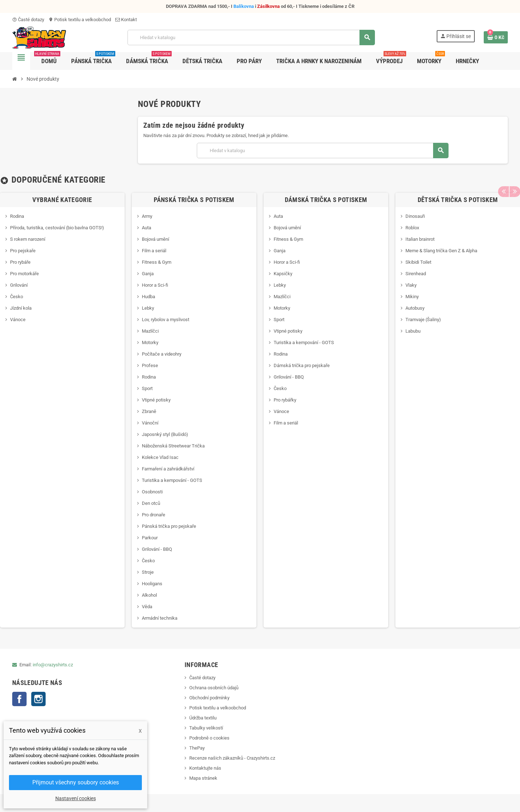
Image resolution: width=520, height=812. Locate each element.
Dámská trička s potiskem (326, 200)
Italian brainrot (420, 239)
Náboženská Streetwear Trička (173, 446)
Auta (147, 228)
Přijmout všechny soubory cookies (76, 782)
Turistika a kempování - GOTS (172, 480)
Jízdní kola (21, 308)
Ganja (148, 274)
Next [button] (515, 180)
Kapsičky (283, 274)
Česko (17, 297)
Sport (147, 388)
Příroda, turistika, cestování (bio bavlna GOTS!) (57, 228)
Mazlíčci (150, 331)
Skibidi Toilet (418, 262)
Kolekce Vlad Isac (160, 457)
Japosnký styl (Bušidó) (165, 434)
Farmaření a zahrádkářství (168, 469)
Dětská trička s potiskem (458, 200)
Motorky (150, 342)
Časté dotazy (28, 20)
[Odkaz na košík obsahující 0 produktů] (496, 37)
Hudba (148, 297)
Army (147, 216)
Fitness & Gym (157, 262)
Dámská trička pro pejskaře (302, 365)
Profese (150, 365)
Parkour (150, 538)
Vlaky (411, 285)
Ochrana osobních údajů (214, 688)
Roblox (412, 228)
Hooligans (152, 584)
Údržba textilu (203, 718)
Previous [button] (503, 180)
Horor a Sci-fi (155, 285)
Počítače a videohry (162, 354)
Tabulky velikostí (206, 728)
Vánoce (18, 320)
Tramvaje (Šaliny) (423, 320)
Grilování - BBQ (157, 549)
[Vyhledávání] (251, 37)
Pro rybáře (20, 262)
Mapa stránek (203, 778)
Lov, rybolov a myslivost (166, 320)
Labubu (413, 331)
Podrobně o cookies (209, 738)
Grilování (19, 285)
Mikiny (412, 297)
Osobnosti (152, 492)
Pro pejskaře (23, 251)
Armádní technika (160, 618)
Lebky (148, 308)
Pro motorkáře (24, 274)
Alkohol (149, 595)
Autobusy (415, 308)
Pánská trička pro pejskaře (169, 526)
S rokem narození (28, 239)
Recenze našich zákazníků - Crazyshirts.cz (232, 758)
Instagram (38, 699)
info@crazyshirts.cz (53, 665)
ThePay (197, 748)
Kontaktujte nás (205, 768)
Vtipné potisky (156, 400)
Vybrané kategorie (62, 200)
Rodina (17, 216)
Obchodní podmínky (209, 698)
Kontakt (126, 20)
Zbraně (149, 411)
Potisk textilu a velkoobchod (80, 20)
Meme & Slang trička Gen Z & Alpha (441, 251)
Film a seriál (154, 251)
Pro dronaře (154, 515)
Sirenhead (416, 274)
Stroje (148, 572)
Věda (147, 607)
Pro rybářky (285, 400)
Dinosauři (415, 216)
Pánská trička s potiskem (194, 200)
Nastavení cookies (76, 798)
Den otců (151, 503)
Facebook (19, 699)
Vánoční (150, 423)
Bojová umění (155, 239)
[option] (194, 410)
